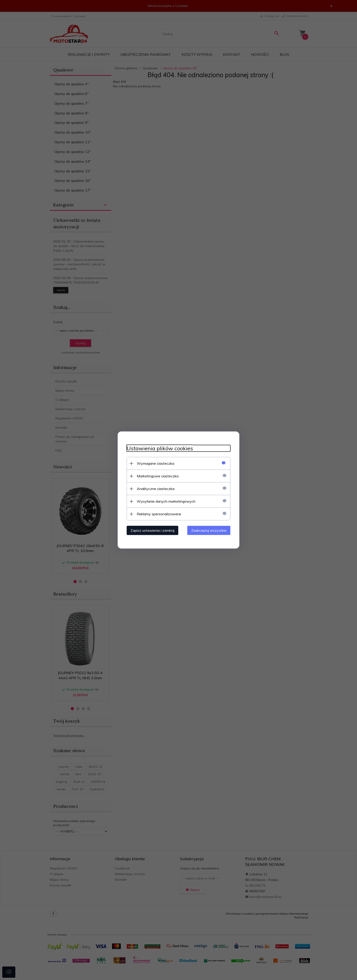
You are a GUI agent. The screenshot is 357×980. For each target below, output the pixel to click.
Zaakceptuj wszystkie (209, 530)
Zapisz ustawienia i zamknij (152, 530)
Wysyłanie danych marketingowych (166, 501)
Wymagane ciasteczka (156, 463)
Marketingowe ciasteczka (158, 476)
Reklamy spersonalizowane (159, 514)
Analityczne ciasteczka (156, 489)
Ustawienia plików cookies (160, 448)
